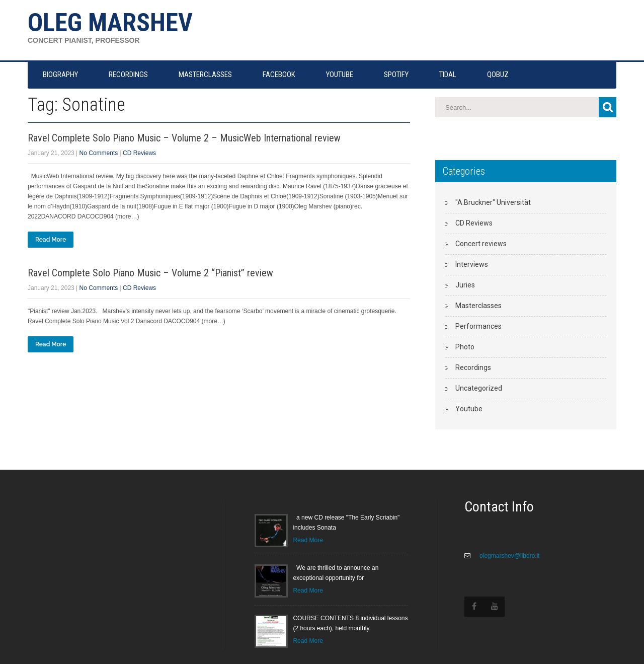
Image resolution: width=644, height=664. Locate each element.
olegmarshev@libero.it (509, 556)
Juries (465, 285)
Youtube (469, 409)
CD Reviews (139, 153)
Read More (51, 240)
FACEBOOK (279, 75)
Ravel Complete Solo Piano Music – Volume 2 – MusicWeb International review (184, 138)
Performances (478, 326)
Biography (60, 75)
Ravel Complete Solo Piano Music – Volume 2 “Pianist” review (150, 273)
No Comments (99, 153)
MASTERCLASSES (205, 75)
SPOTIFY (396, 75)
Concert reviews (481, 244)
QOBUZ (498, 75)
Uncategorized (479, 388)
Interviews (472, 264)
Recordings (473, 367)
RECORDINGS (128, 75)
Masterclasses (478, 306)
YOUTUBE (340, 75)
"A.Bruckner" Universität (493, 202)
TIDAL (448, 75)
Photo (465, 347)
